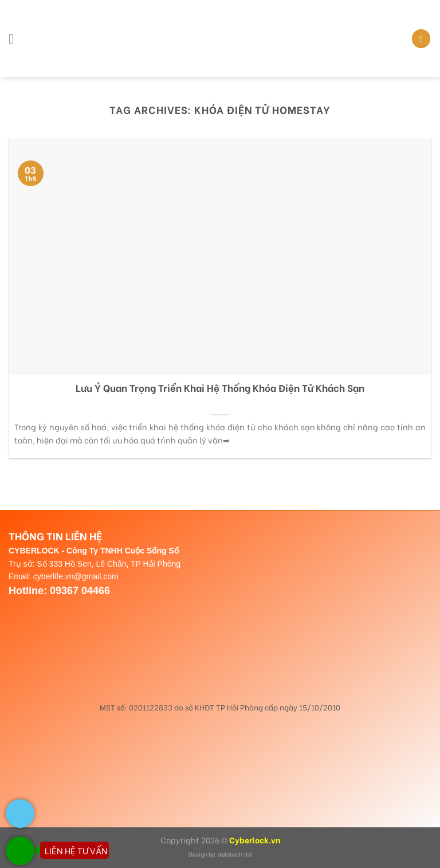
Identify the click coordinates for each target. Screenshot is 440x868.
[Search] (421, 39)
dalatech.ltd (235, 854)
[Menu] (15, 39)
